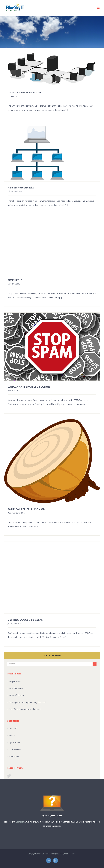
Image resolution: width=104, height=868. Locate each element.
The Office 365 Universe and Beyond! (25, 709)
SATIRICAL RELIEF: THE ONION (26, 509)
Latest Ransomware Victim (24, 92)
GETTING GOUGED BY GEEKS (25, 620)
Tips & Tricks (14, 742)
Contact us (21, 822)
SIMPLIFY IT (15, 280)
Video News (14, 756)
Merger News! (15, 681)
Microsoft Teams (16, 695)
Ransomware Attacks (21, 188)
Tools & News (15, 749)
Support (12, 735)
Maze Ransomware (17, 688)
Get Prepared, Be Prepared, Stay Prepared (27, 702)
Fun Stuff (13, 728)
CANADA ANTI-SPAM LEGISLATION (29, 387)
